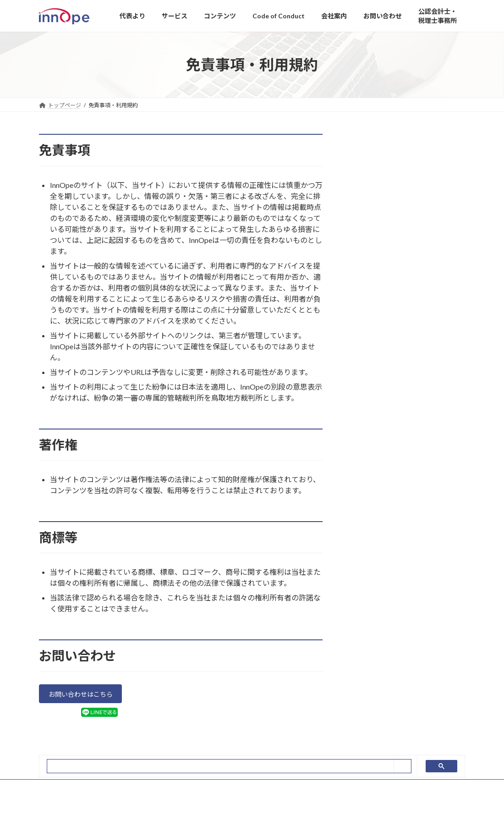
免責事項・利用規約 (145, 790)
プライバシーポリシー (75, 790)
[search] (221, 769)
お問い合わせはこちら (86, 696)
